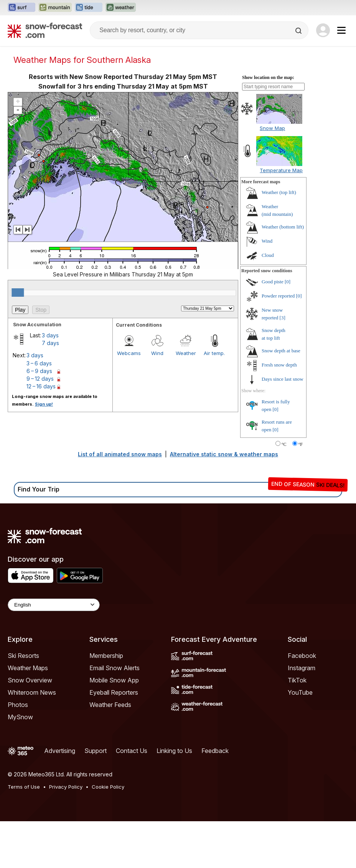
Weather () (279, 192)
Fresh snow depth (279, 365)
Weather (186, 353)
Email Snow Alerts (115, 668)
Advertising (60, 751)
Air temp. (214, 353)
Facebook (302, 656)
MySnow (20, 717)
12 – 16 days (41, 386)
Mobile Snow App (114, 680)
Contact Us (132, 751)
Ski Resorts (23, 656)
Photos (18, 705)
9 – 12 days (40, 379)
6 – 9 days (39, 371)
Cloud (268, 255)
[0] (288, 282)
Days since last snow (283, 379)
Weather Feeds (110, 705)
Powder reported (278, 296)
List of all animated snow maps (120, 454)
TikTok (297, 680)
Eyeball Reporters (114, 692)
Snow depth (281, 351)
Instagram (302, 668)
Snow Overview (30, 680)
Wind (157, 353)
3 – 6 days (39, 363)
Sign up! (44, 404)
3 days (50, 335)
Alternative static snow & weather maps (224, 454)
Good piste (273, 282)
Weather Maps (28, 668)
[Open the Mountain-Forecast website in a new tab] (55, 8)
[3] (283, 318)
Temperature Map (281, 170)
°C (284, 444)
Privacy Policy (66, 787)
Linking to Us (174, 751)
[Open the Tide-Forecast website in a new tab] (89, 8)
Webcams (129, 353)
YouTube (300, 692)
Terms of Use (24, 787)
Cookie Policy (108, 787)
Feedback (215, 751)
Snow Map (272, 128)
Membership (106, 656)
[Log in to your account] (323, 30)
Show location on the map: (268, 77)
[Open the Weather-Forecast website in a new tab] (121, 8)
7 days (50, 343)
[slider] (18, 293)
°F (301, 444)
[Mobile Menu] (341, 30)
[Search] (299, 31)
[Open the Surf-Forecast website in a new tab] (21, 8)
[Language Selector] (54, 605)
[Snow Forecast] (45, 30)
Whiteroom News (32, 692)
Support (96, 751)
